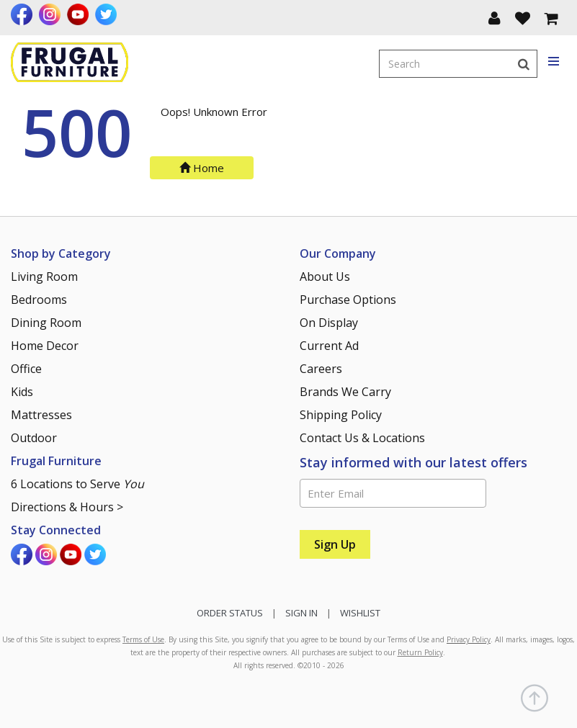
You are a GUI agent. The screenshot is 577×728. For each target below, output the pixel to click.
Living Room (44, 277)
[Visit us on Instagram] (52, 14)
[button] (495, 18)
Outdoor (34, 438)
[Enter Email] (393, 493)
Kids (22, 392)
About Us (325, 277)
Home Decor (45, 346)
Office (26, 369)
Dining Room (46, 323)
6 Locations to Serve (77, 484)
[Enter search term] (445, 64)
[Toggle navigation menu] (554, 62)
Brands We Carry (345, 392)
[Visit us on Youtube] (80, 14)
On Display (329, 323)
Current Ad (329, 346)
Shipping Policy (341, 415)
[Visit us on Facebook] (23, 14)
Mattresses (41, 415)
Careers (321, 369)
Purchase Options (348, 300)
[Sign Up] (335, 544)
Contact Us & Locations (362, 438)
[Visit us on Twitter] (108, 14)
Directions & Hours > (67, 507)
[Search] (524, 64)
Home (202, 168)
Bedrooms (39, 300)
